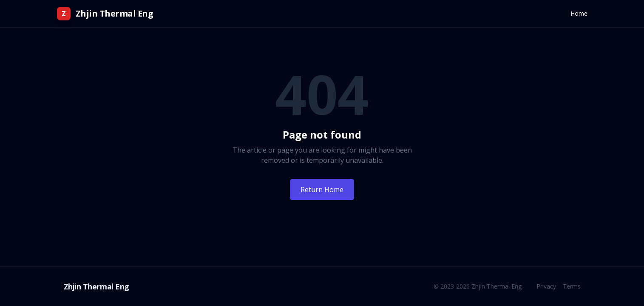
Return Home (322, 190)
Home (579, 13)
